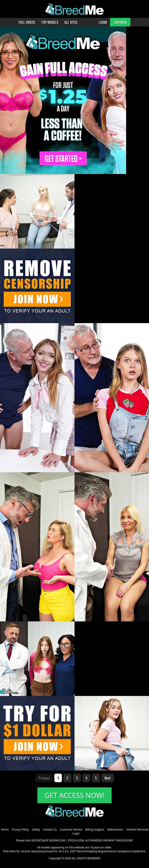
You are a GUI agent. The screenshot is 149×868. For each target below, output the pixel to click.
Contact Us (50, 829)
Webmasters (115, 829)
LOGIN (103, 22)
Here (13, 851)
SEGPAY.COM (57, 840)
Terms (5, 829)
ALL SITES (71, 22)
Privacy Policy (20, 829)
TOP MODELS (50, 22)
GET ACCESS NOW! (74, 795)
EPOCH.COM (76, 840)
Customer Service (71, 829)
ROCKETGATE (40, 840)
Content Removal (137, 829)
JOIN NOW (120, 22)
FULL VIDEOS (27, 22)
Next (108, 778)
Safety (36, 829)
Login (76, 833)
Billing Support (95, 829)
